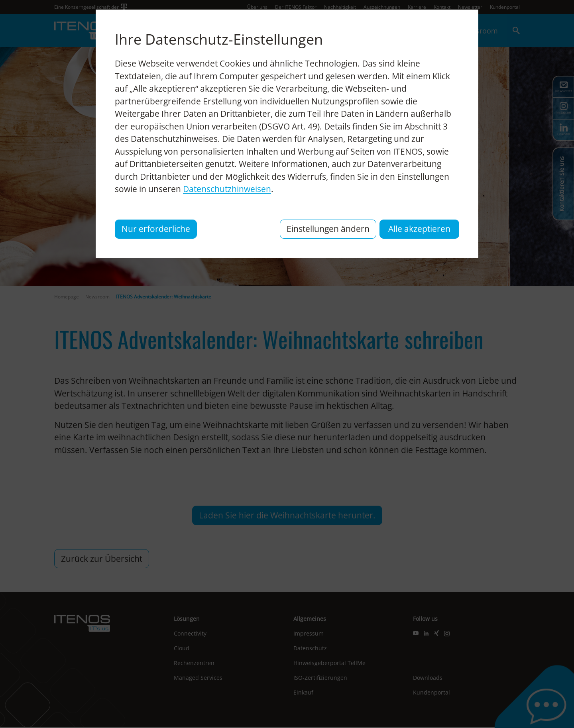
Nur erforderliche (156, 229)
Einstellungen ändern (328, 229)
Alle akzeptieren (419, 229)
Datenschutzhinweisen (227, 189)
